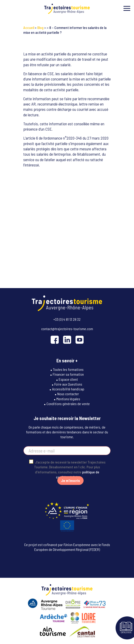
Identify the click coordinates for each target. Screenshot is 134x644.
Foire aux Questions (68, 384)
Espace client (68, 379)
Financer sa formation (68, 374)
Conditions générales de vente (68, 404)
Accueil (29, 27)
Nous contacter (68, 394)
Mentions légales (68, 399)
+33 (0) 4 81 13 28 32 (67, 319)
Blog (40, 27)
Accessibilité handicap (68, 389)
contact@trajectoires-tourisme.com (67, 329)
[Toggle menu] (127, 8)
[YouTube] (80, 340)
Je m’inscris (70, 480)
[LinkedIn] (67, 340)
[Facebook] (55, 340)
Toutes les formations (68, 369)
